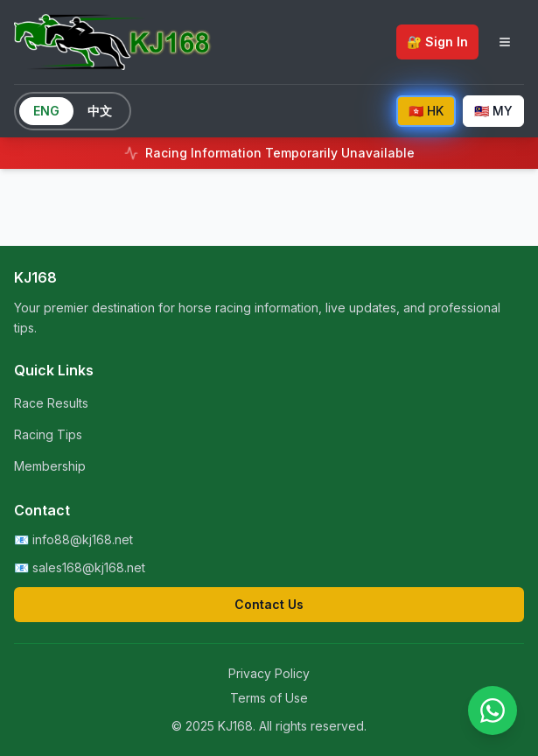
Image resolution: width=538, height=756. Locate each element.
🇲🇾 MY (493, 111)
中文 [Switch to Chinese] (100, 111)
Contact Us (269, 604)
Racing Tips (48, 434)
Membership (50, 466)
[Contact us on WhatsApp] (493, 710)
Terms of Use (269, 698)
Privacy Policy (269, 673)
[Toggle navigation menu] (505, 42)
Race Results (51, 403)
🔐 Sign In (437, 42)
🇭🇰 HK (426, 111)
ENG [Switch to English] (46, 111)
